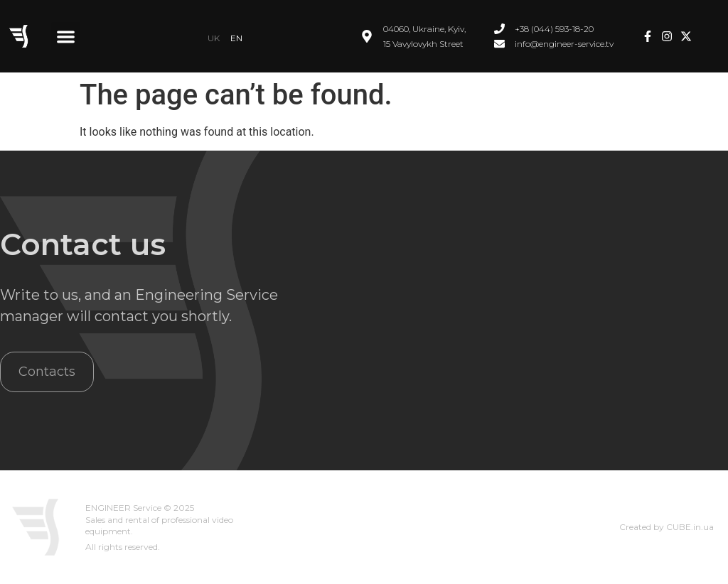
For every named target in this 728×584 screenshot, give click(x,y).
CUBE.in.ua (690, 527)
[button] (66, 37)
